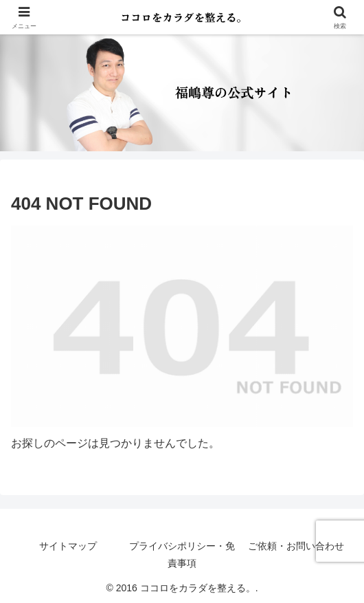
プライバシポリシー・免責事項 (182, 555)
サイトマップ (68, 546)
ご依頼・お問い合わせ (296, 546)
